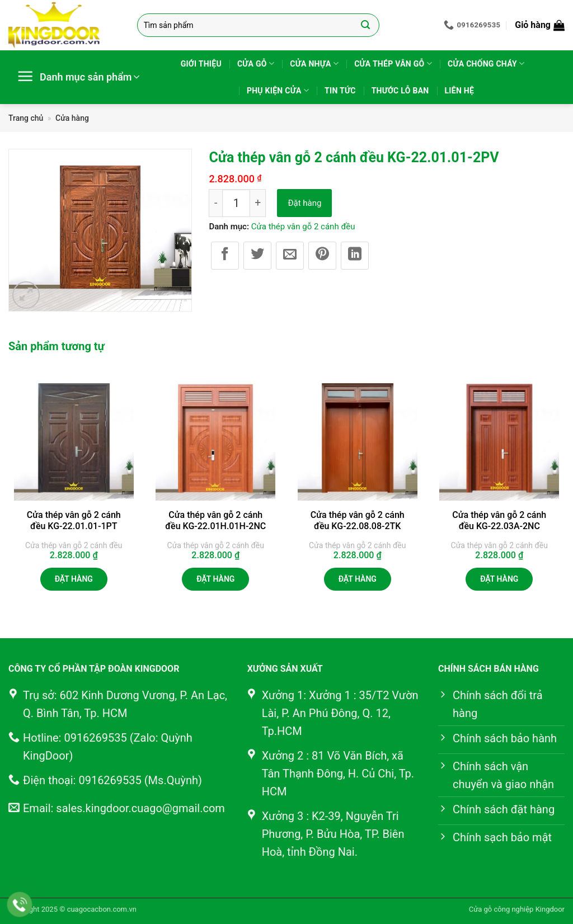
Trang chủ (26, 118)
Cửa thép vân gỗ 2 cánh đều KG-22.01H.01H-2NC (215, 521)
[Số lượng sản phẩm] (236, 203)
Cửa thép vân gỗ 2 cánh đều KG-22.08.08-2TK (358, 521)
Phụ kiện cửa (278, 90)
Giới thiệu (201, 64)
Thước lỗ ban (400, 91)
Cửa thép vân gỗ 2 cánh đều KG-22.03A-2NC (499, 521)
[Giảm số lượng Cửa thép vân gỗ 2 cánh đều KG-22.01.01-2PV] (215, 203)
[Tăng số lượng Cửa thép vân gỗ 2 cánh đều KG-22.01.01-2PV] (258, 203)
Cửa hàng (72, 118)
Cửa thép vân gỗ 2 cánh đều (303, 227)
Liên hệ (460, 91)
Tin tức (340, 91)
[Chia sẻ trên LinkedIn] (355, 256)
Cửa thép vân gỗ (393, 63)
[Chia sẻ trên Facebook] (225, 256)
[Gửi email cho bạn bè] (290, 256)
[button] (540, 25)
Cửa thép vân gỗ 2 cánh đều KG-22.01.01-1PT (74, 521)
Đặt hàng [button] (74, 579)
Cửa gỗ (256, 63)
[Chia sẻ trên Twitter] (257, 256)
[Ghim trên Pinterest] (322, 256)
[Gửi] (366, 25)
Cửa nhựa (314, 63)
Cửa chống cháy (486, 63)
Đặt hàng (304, 203)
